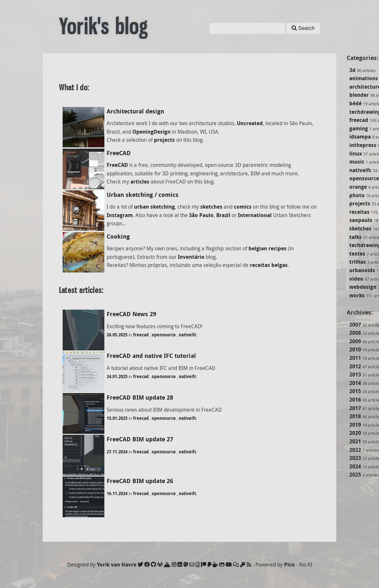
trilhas (358, 262)
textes (357, 254)
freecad (359, 120)
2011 (355, 358)
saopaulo (361, 220)
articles (140, 182)
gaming (359, 128)
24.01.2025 (117, 376)
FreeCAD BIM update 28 (140, 397)
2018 (355, 416)
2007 (355, 325)
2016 (355, 400)
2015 (355, 391)
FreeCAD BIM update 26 (140, 481)
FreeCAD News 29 (131, 314)
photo (357, 195)
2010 (355, 349)
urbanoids (362, 270)
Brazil (223, 215)
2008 (355, 333)
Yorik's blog (103, 27)
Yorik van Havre (117, 565)
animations (364, 78)
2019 (355, 425)
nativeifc (360, 170)
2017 (355, 408)
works (357, 295)
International (255, 215)
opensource (364, 178)
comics (243, 207)
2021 (355, 441)
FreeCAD (119, 153)
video (356, 279)
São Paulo (201, 215)
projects (360, 203)
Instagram (120, 215)
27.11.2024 (117, 452)
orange (358, 187)
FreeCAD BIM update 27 (140, 439)
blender (359, 95)
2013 (355, 375)
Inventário (191, 257)
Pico (289, 565)
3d (352, 70)
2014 (355, 383)
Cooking (118, 236)
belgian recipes (268, 248)
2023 (355, 458)
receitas (359, 212)
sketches (360, 228)
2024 (355, 466)
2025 (355, 475)
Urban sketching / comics (143, 195)
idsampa (360, 137)
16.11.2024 (117, 493)
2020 (355, 433)
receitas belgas (269, 265)
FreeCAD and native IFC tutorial (151, 356)
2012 (355, 366)
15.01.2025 (117, 418)
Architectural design (135, 111)
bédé (356, 103)
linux (356, 154)
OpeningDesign (152, 132)
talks (356, 237)
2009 (355, 341)
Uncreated (250, 123)
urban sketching (154, 207)
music (357, 162)
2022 (355, 450)
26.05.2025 (117, 335)
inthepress (363, 145)
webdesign (363, 287)
